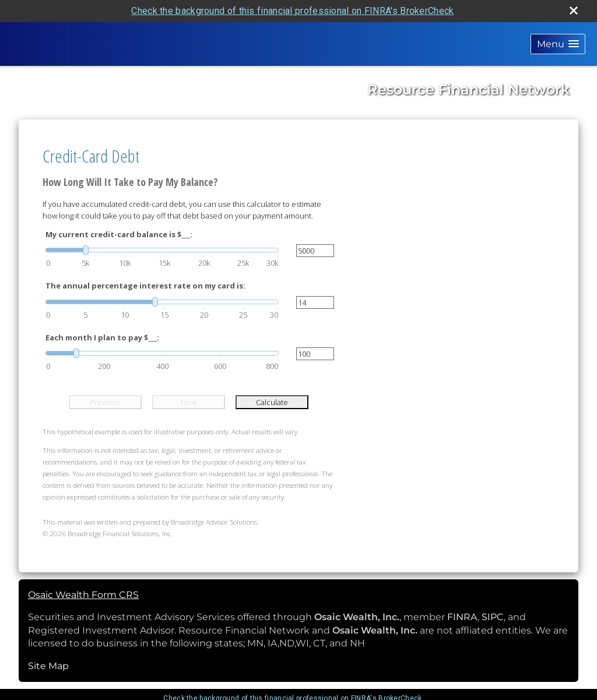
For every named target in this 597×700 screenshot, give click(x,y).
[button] (558, 44)
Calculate (272, 402)
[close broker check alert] (574, 10)
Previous (105, 402)
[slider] (162, 250)
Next (189, 402)
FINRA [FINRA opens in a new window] (462, 617)
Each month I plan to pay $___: (102, 337)
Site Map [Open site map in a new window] (48, 666)
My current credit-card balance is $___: (119, 234)
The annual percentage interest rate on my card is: (145, 286)
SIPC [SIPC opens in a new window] (493, 617)
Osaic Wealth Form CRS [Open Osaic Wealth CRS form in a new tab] (83, 595)
